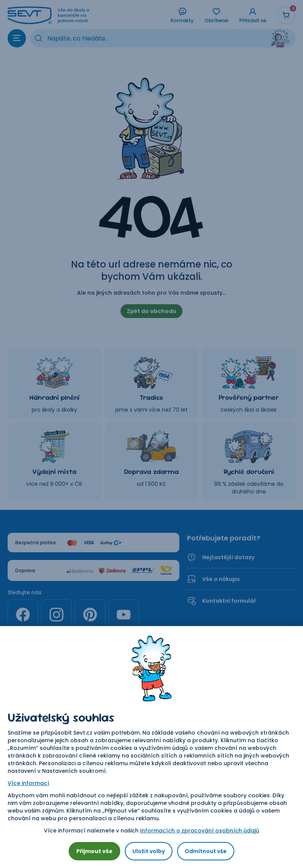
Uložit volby (149, 851)
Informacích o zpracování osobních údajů (200, 831)
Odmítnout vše (206, 851)
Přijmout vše (94, 851)
